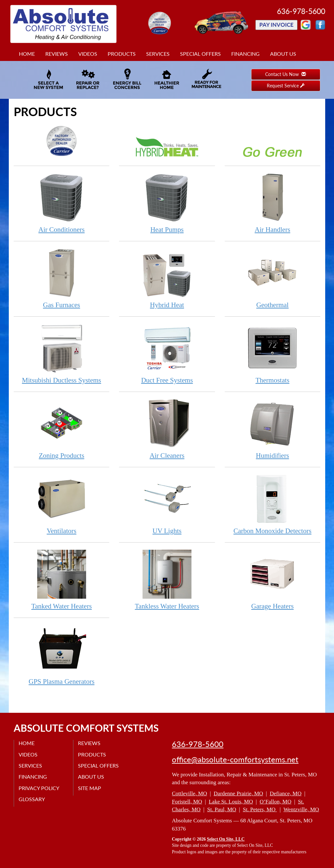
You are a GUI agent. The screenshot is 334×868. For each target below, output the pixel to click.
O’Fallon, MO (275, 802)
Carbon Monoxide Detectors (273, 504)
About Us (283, 54)
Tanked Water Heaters (61, 580)
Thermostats (273, 354)
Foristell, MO (187, 802)
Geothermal (273, 278)
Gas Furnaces (61, 278)
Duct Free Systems (167, 354)
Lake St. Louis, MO (231, 802)
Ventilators (61, 504)
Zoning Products (61, 429)
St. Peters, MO (260, 809)
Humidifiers (273, 429)
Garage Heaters (273, 580)
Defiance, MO (286, 793)
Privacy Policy (39, 788)
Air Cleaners (167, 429)
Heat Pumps (167, 203)
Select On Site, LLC (226, 839)
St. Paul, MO (222, 809)
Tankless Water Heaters (167, 580)
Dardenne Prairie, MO (238, 793)
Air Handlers (273, 203)
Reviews (57, 54)
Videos (88, 54)
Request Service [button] (286, 86)
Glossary (32, 799)
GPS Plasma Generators (61, 655)
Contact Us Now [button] (286, 74)
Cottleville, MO (190, 793)
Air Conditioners (61, 203)
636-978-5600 (198, 744)
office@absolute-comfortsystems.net (235, 759)
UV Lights (167, 504)
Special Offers (200, 54)
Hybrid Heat (167, 278)
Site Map (90, 788)
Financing (245, 54)
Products (122, 54)
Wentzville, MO (301, 809)
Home (27, 54)
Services (158, 54)
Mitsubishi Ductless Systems (61, 354)
